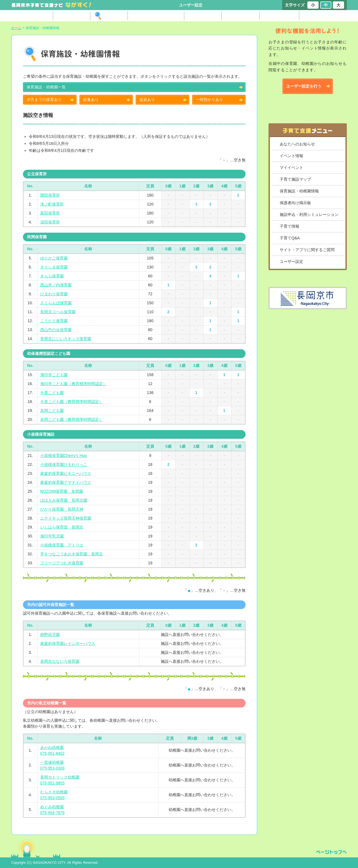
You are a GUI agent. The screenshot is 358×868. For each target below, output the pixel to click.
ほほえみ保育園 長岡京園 (64, 500)
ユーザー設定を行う (304, 86)
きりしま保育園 (54, 267)
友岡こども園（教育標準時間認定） (72, 419)
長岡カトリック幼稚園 (60, 777)
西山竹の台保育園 (56, 330)
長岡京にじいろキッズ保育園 (66, 339)
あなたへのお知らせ (297, 144)
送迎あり (147, 100)
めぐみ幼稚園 (52, 807)
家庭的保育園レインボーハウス (68, 643)
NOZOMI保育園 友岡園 (62, 491)
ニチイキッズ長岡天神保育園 (66, 518)
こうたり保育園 (54, 321)
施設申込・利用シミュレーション (309, 214)
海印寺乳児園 (52, 536)
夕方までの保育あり (44, 100)
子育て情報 (289, 226)
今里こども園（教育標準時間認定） (72, 402)
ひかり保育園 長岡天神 (62, 509)
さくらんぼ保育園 (56, 303)
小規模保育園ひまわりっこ (64, 464)
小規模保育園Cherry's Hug (64, 456)
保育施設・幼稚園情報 (299, 191)
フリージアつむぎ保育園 (62, 563)
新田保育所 (50, 213)
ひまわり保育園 (54, 294)
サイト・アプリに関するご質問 (307, 250)
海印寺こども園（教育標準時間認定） (74, 384)
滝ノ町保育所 (52, 204)
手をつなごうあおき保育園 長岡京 (72, 554)
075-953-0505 (52, 798)
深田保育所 (50, 222)
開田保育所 (50, 195)
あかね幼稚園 (52, 747)
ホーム (16, 28)
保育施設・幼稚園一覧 (46, 87)
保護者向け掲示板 (295, 203)
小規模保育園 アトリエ (62, 545)
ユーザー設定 (191, 5)
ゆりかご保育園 (54, 258)
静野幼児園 (50, 635)
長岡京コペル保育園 (58, 312)
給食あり (91, 100)
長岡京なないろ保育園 (60, 661)
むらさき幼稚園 (54, 792)
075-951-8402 (52, 753)
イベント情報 (291, 156)
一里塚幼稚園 (52, 762)
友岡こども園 (52, 411)
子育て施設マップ (295, 179)
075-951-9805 (52, 783)
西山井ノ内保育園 (56, 285)
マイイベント (291, 168)
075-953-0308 (52, 768)
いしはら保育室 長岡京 (62, 527)
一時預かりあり (209, 100)
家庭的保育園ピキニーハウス (66, 473)
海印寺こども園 (54, 375)
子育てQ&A (290, 238)
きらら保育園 (52, 276)
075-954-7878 (52, 813)
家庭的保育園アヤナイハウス (66, 482)
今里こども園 (52, 393)
